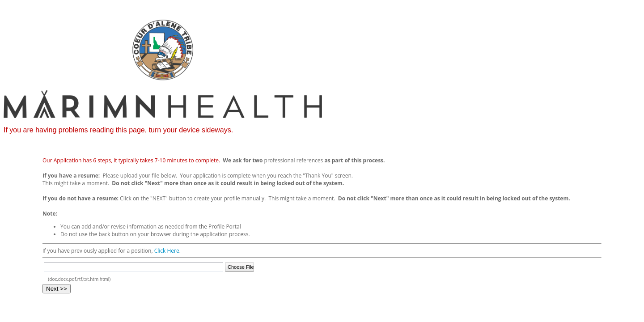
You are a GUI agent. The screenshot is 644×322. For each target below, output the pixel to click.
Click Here (167, 251)
